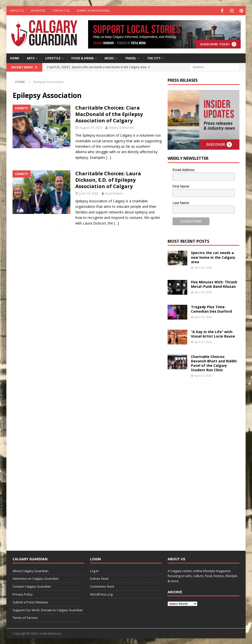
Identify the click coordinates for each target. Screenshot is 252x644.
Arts (31, 58)
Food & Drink (83, 58)
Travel (131, 58)
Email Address (183, 169)
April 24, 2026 (203, 292)
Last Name (181, 202)
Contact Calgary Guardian (32, 586)
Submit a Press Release (93, 10)
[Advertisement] (205, 463)
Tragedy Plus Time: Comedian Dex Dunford (211, 309)
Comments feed (102, 586)
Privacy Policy (23, 594)
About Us (17, 10)
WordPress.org (101, 594)
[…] (109, 157)
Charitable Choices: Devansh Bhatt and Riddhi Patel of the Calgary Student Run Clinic (214, 363)
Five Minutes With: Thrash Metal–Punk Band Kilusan (214, 284)
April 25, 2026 (203, 267)
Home (15, 58)
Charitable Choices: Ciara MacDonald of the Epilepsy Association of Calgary (109, 114)
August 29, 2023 (91, 127)
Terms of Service (25, 617)
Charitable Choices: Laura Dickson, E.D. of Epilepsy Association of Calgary (108, 179)
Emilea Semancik (121, 127)
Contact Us (61, 10)
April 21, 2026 (203, 375)
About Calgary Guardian (31, 570)
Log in (94, 570)
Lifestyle (53, 58)
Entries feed (99, 578)
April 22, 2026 (203, 341)
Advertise (38, 10)
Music (109, 58)
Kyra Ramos (114, 193)
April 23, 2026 (203, 316)
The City (154, 58)
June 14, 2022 (89, 193)
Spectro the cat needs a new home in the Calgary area (213, 257)
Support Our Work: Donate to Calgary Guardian (48, 610)
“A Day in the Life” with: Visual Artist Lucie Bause (213, 333)
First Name (181, 186)
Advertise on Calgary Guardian (36, 578)
